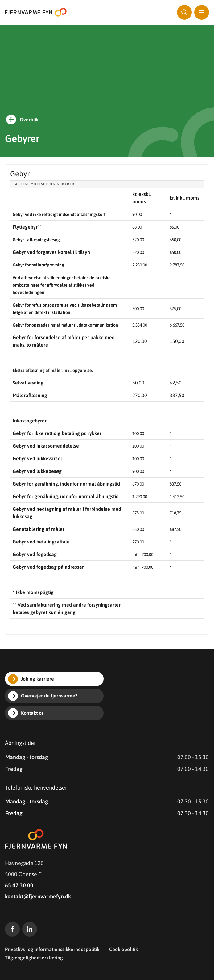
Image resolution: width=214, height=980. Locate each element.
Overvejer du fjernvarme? (43, 696)
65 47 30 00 (19, 885)
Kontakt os (26, 713)
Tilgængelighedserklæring (34, 958)
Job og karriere (31, 679)
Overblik (22, 120)
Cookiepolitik (123, 949)
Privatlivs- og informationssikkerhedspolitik (52, 949)
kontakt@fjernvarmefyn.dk (38, 896)
